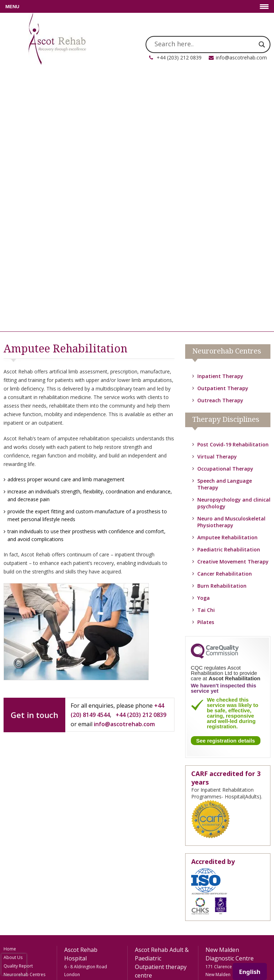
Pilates (206, 356)
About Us (13, 691)
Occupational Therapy (225, 202)
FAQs (9, 856)
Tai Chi (206, 344)
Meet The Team (19, 759)
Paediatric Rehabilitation (229, 283)
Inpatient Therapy (220, 110)
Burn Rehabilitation (222, 319)
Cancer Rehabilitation (225, 307)
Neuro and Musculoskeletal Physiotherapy (231, 256)
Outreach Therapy (220, 134)
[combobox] (250, 971)
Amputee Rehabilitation (227, 271)
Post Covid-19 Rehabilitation (233, 178)
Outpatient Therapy (223, 122)
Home (10, 683)
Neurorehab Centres (24, 708)
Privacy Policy (17, 898)
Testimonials (16, 873)
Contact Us (15, 881)
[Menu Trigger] (137, 6)
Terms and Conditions (26, 907)
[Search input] (205, 44)
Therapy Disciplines (23, 742)
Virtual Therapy (217, 190)
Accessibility (16, 890)
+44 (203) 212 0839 (179, 57)
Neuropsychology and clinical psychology (26, 806)
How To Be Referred (24, 864)
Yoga (204, 332)
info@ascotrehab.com (241, 57)
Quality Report (18, 700)
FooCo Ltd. (169, 959)
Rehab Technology (22, 751)
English (250, 972)
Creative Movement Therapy (233, 295)
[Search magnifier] (262, 44)
